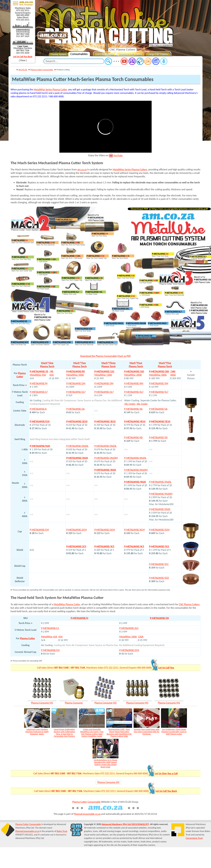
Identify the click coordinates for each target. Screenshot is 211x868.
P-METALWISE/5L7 (159, 392)
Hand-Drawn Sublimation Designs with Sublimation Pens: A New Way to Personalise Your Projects (64, 733)
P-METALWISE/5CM (159, 530)
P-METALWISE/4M (134, 383)
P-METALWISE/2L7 (76, 392)
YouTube (116, 156)
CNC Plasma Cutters (189, 604)
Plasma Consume (74, 703)
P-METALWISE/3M (104, 383)
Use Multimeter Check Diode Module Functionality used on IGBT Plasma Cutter (174, 732)
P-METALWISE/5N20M (161, 494)
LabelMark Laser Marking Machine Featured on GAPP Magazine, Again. (37, 732)
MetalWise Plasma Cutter (67, 604)
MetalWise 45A (49, 637)
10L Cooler (130, 404)
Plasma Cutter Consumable (42, 70)
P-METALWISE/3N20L (105, 446)
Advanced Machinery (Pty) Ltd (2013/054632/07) (125, 824)
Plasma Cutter (28, 638)
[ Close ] (23, 60)
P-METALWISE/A (38, 409)
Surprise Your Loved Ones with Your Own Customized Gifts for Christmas (147, 732)
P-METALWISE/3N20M (106, 458)
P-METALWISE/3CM (105, 530)
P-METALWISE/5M (159, 383)
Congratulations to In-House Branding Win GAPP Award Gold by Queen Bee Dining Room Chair (105, 763)
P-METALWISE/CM (39, 530)
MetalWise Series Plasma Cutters (130, 170)
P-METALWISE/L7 (39, 392)
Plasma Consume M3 (137, 703)
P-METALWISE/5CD (159, 578)
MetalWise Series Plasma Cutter (50, 90)
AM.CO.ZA (23, 70)
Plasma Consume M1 (42, 703)
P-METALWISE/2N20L (77, 446)
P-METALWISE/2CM (76, 530)
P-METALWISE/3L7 (104, 392)
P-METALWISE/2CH (129, 650)
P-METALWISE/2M (76, 383)
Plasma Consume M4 (169, 703)
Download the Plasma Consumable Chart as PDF (105, 356)
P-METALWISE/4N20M (136, 470)
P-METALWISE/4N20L (135, 458)
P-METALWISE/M (39, 383)
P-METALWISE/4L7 (134, 392)
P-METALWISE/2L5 (129, 628)
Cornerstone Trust (194, 838)
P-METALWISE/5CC (159, 564)
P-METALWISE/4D (133, 437)
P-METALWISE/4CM (134, 530)
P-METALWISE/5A (158, 409)
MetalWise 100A (128, 637)
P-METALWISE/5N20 (160, 509)
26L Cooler (142, 404)
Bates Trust (62, 831)
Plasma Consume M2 (105, 703)
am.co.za (82, 170)
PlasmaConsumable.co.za (87, 814)
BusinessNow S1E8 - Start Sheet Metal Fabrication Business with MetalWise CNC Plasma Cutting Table (119, 733)
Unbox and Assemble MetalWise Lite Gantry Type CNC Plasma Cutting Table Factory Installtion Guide (92, 733)
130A (141, 637)
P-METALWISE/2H (159, 618)
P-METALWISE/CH (50, 650)
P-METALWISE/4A (133, 409)
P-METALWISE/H (79, 618)
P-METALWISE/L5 (50, 628)
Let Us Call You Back (23, 57)
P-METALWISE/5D (158, 437)
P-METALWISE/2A (75, 409)
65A (60, 637)
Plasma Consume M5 (108, 782)
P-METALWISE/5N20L (160, 482)
